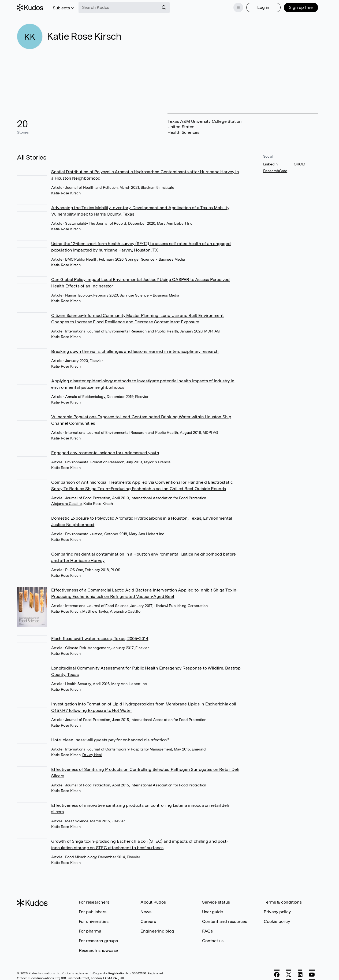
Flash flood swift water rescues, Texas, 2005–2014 (100, 639)
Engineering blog (157, 931)
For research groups (98, 941)
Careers (148, 921)
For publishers (93, 912)
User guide (213, 912)
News (146, 912)
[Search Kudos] (119, 8)
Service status (216, 902)
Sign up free (301, 7)
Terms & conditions (283, 902)
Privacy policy (277, 912)
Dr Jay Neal (92, 755)
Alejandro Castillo (66, 504)
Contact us (213, 941)
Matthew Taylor (95, 611)
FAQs (207, 931)
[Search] (164, 8)
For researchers (94, 902)
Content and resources (225, 921)
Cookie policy (277, 921)
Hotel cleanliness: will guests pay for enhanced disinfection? (110, 740)
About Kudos (153, 902)
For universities (94, 921)
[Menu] (238, 8)
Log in (263, 7)
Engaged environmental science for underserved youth (105, 453)
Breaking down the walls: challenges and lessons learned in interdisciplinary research (135, 351)
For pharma (90, 931)
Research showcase (98, 950)
